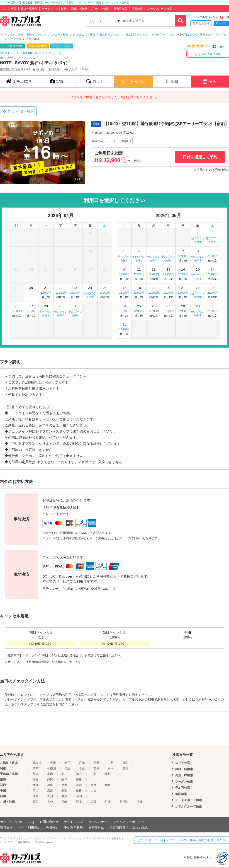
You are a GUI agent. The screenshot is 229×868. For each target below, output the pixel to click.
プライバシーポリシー (129, 822)
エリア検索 (9, 9)
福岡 (36, 802)
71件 (221, 47)
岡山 (36, 791)
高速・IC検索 (79, 9)
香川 (50, 796)
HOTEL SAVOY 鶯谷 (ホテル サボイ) (203, 35)
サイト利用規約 (29, 828)
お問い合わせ (49, 822)
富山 (50, 774)
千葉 (82, 768)
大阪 (36, 785)
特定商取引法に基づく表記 (129, 828)
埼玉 (67, 768)
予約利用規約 (73, 828)
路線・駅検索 (29, 9)
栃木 (111, 768)
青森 (53, 763)
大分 (50, 802)
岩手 (67, 763)
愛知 (36, 780)
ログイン (221, 23)
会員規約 (52, 828)
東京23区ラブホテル (138, 35)
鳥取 (64, 791)
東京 (36, 768)
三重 (79, 780)
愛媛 (64, 796)
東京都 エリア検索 (84, 35)
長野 (108, 774)
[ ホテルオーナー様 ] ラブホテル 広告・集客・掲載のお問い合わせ (182, 840)
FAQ (31, 822)
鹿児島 (124, 802)
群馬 (125, 768)
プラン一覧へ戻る (20, 111)
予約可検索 (120, 9)
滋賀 (79, 785)
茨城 (96, 768)
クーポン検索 (100, 9)
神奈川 (52, 768)
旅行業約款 (96, 828)
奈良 (93, 785)
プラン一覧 (15, 39)
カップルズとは (11, 822)
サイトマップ (73, 822)
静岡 (50, 780)
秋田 (96, 763)
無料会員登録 (201, 23)
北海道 (37, 763)
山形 (111, 763)
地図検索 (137, 9)
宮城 (82, 763)
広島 (50, 791)
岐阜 (64, 780)
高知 (79, 796)
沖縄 (140, 802)
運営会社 (6, 828)
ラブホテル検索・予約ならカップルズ (28, 35)
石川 (64, 774)
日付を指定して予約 (200, 157)
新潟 (36, 774)
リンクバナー (98, 822)
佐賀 (93, 802)
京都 (64, 785)
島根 (79, 791)
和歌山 (109, 785)
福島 (125, 763)
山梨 (93, 774)
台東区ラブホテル (165, 35)
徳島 (36, 796)
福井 (79, 774)
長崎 (64, 802)
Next (82, 152)
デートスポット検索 (54, 9)
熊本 (79, 802)
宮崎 (108, 802)
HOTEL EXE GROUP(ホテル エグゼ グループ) (31, 53)
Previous (3, 152)
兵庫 (50, 785)
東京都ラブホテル (110, 35)
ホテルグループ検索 (160, 9)
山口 (93, 791)
